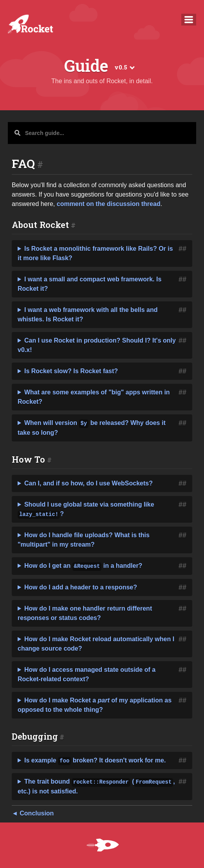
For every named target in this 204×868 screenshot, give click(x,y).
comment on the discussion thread (109, 204)
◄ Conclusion (33, 813)
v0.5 (124, 67)
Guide (86, 66)
